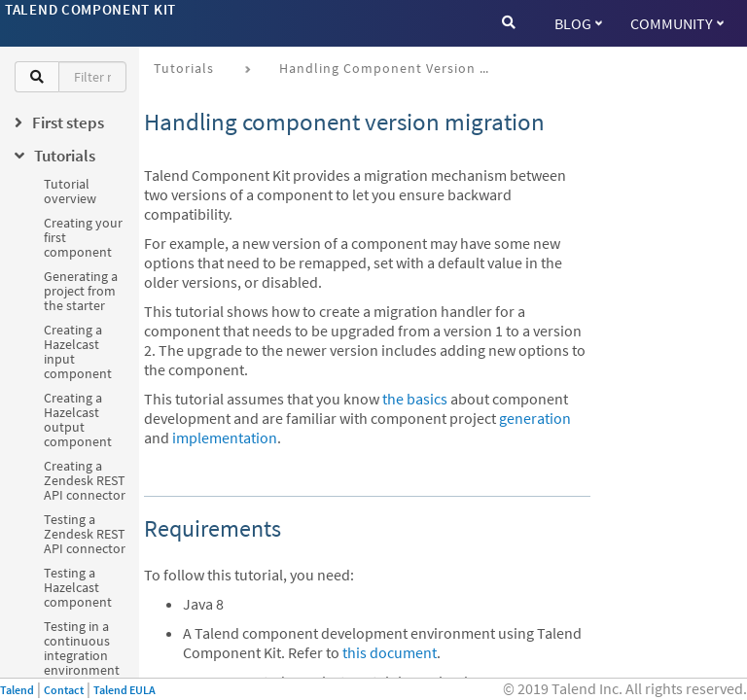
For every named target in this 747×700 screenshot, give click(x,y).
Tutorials (184, 68)
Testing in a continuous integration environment (82, 648)
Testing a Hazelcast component (78, 587)
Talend (17, 690)
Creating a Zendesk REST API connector (85, 480)
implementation (225, 437)
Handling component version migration (393, 68)
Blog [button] (578, 23)
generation (535, 418)
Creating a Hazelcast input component (78, 351)
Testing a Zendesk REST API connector (85, 534)
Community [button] (677, 23)
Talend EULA (124, 690)
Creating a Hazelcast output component (78, 420)
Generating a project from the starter (81, 291)
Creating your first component (83, 237)
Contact (64, 690)
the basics (415, 399)
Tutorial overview (70, 191)
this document (390, 652)
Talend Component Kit (90, 9)
